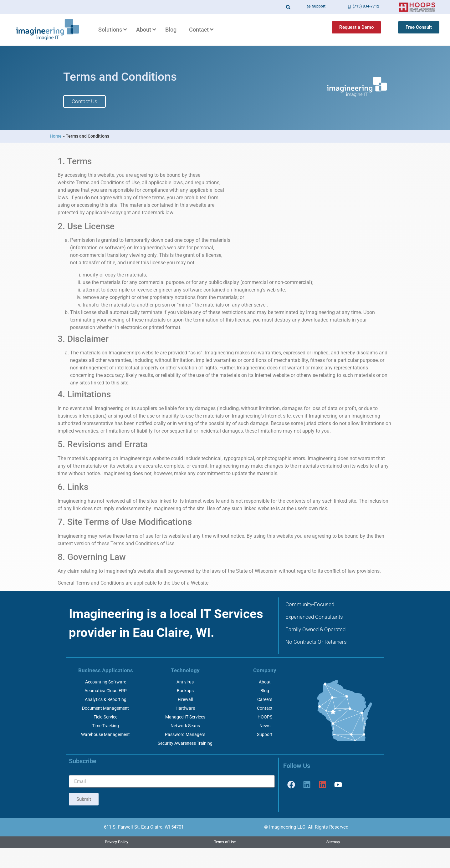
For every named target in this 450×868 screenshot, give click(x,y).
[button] (288, 7)
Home (56, 136)
